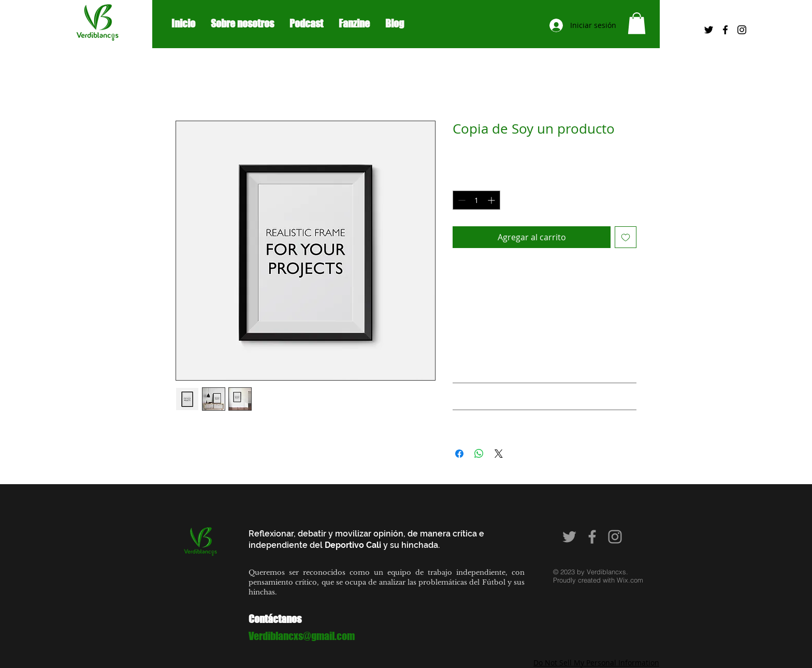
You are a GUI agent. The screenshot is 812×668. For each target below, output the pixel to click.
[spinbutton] (476, 200)
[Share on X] (499, 454)
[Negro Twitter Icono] (709, 30)
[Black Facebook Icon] (725, 30)
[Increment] (492, 200)
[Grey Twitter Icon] (569, 537)
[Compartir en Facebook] (459, 454)
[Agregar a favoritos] (626, 237)
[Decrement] (461, 200)
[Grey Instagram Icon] (615, 537)
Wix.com (630, 580)
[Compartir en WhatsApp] (479, 454)
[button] (637, 23)
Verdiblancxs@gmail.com (302, 636)
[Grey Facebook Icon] (592, 537)
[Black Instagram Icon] (742, 30)
